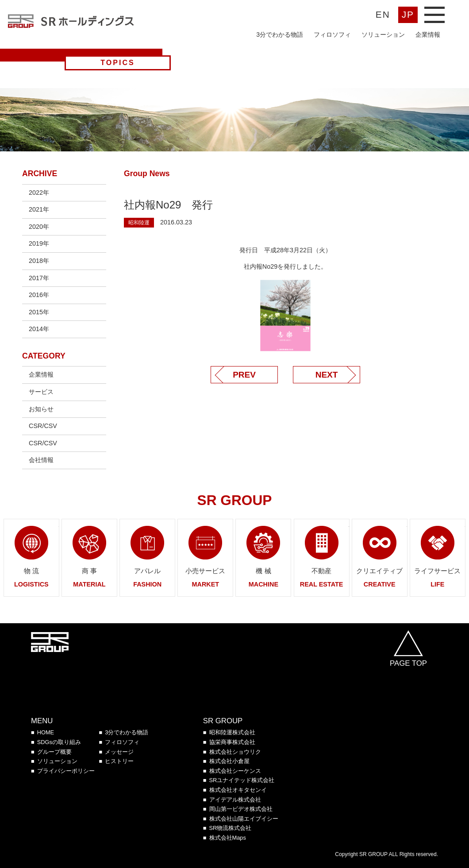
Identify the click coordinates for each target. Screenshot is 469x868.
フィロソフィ (332, 35)
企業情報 (428, 35)
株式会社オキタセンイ (238, 790)
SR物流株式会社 (231, 828)
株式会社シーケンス (235, 771)
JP (408, 14)
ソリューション (383, 35)
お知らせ (41, 409)
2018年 (39, 261)
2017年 (39, 278)
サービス (41, 392)
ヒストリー (119, 761)
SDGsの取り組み (59, 742)
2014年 (39, 329)
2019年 (39, 243)
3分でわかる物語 (280, 35)
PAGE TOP (408, 663)
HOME (46, 732)
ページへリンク (31, 558)
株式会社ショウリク (235, 752)
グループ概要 (54, 752)
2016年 (39, 295)
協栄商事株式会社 (232, 742)
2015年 (39, 312)
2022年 (39, 193)
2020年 (39, 227)
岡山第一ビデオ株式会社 (241, 809)
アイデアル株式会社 (235, 800)
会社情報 (41, 460)
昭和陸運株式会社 (232, 732)
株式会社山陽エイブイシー (244, 819)
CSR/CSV (43, 426)
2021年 (39, 209)
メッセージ (119, 752)
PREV (244, 375)
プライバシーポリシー (66, 771)
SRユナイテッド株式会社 (242, 780)
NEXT (327, 375)
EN (383, 14)
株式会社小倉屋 (229, 761)
